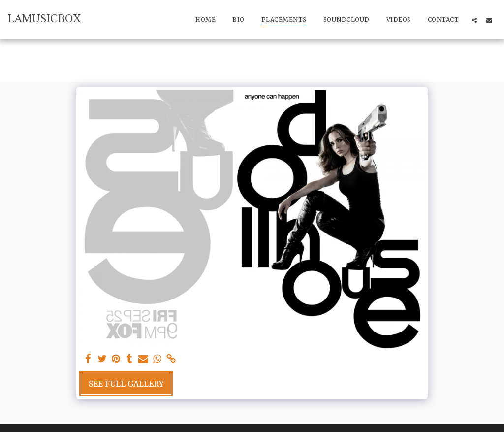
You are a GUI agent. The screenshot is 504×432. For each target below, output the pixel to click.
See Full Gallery (126, 384)
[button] (474, 20)
